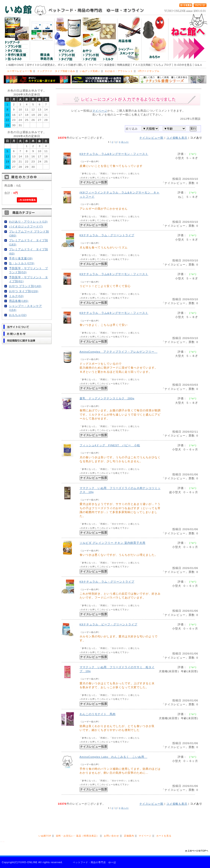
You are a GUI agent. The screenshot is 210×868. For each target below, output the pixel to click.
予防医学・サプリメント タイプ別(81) (28, 279)
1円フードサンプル (149, 71)
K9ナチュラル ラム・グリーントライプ (107, 235)
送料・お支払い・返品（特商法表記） (77, 836)
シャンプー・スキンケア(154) (25, 308)
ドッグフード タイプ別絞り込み (56, 71)
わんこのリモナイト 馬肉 (98, 714)
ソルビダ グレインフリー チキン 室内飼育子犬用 (113, 543)
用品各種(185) (19, 301)
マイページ (100, 111)
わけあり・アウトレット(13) (28, 222)
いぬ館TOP (45, 836)
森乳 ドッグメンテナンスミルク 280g (107, 398)
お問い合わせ (111, 836)
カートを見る (164, 836)
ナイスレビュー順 (151, 138)
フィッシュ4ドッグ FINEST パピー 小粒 (110, 445)
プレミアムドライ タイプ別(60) (28, 251)
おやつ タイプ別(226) (24, 291)
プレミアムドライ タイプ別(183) (28, 242)
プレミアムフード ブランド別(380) (29, 233)
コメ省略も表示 (177, 138)
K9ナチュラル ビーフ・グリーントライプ (108, 624)
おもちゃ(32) (18, 315)
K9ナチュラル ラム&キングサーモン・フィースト (114, 154)
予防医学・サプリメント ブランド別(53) (28, 270)
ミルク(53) (16, 296)
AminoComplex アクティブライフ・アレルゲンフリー (119, 352)
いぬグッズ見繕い (90, 71)
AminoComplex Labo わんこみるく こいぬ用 (114, 757)
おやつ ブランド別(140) (25, 286)
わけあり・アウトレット (119, 71)
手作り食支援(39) (21, 258)
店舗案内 (129, 836)
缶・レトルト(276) (22, 263)
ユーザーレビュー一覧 (20, 71)
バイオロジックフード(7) (26, 226)
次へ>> (125, 142)
